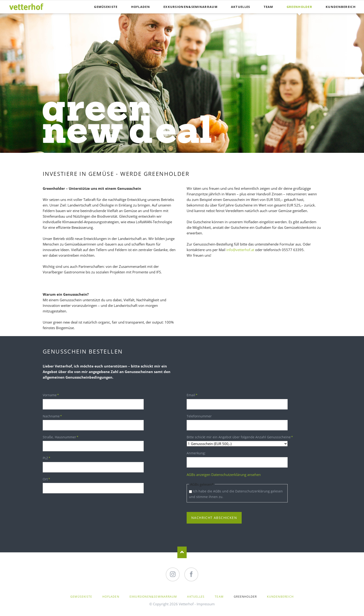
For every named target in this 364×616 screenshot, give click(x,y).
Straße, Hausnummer (61, 437)
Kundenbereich (341, 7)
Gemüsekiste (106, 7)
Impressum (206, 604)
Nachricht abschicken (214, 518)
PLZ (50, 458)
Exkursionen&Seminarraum (190, 7)
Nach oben (182, 552)
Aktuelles (241, 7)
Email (194, 395)
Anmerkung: (196, 453)
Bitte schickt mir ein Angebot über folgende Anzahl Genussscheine (240, 437)
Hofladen (141, 7)
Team (268, 7)
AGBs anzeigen (198, 475)
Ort (50, 479)
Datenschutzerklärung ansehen (236, 475)
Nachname (52, 416)
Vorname (51, 395)
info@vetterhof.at (240, 250)
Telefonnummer (199, 416)
